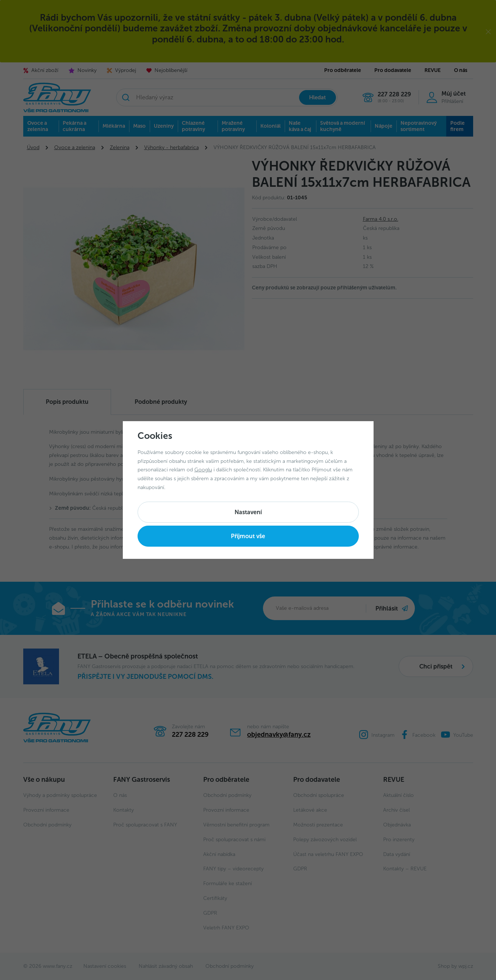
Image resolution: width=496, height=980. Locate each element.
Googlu (203, 470)
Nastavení (248, 512)
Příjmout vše (248, 536)
